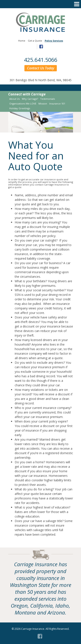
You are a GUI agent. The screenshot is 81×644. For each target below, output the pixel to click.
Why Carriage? (30, 99)
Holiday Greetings (20, 108)
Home (22, 41)
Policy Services (54, 41)
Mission (43, 104)
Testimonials (48, 99)
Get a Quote (35, 41)
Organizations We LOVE (23, 104)
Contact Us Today (41, 68)
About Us (14, 99)
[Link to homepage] (41, 31)
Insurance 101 (57, 104)
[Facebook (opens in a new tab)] (40, 635)
